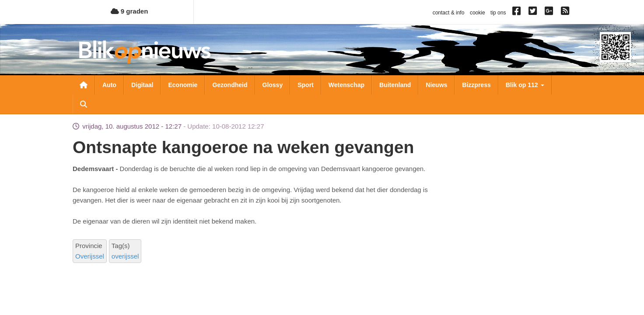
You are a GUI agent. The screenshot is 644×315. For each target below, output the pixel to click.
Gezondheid (230, 85)
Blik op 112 (525, 85)
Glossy (273, 85)
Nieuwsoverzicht (84, 85)
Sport (306, 85)
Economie (183, 85)
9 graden (129, 11)
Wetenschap (346, 85)
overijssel (125, 256)
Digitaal (142, 85)
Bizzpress (476, 85)
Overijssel (90, 256)
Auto (109, 85)
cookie (478, 13)
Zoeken (84, 104)
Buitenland (395, 85)
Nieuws (436, 85)
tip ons (498, 13)
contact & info (449, 13)
